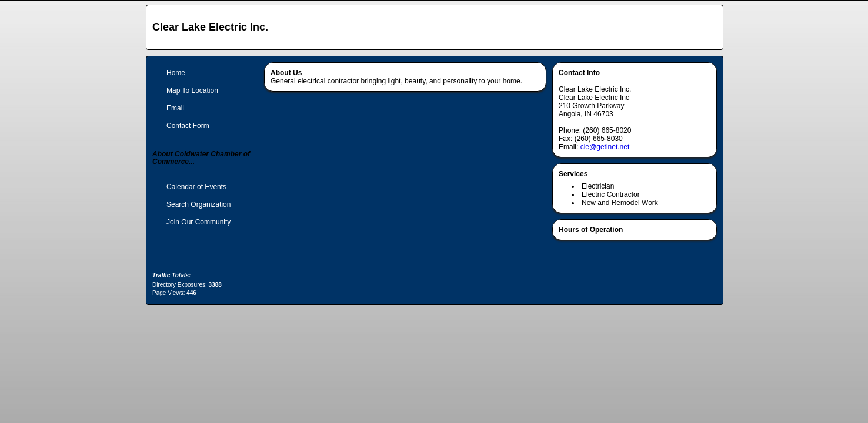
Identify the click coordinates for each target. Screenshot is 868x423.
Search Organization (198, 204)
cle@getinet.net (605, 147)
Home (176, 73)
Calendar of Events (196, 187)
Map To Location (192, 90)
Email (175, 108)
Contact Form (188, 126)
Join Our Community (198, 222)
